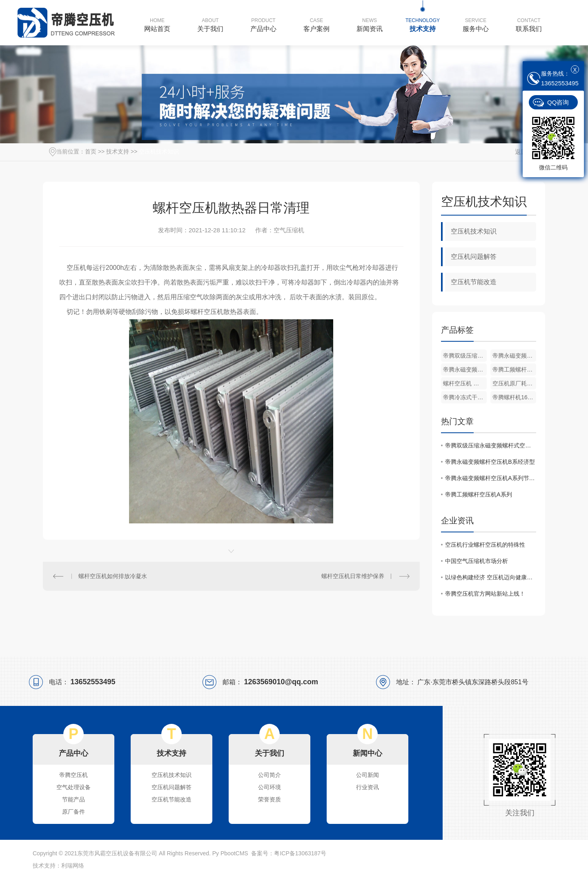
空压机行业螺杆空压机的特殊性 (485, 545)
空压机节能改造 (474, 282)
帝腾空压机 (73, 775)
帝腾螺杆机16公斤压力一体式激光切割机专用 (514, 397)
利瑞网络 (73, 866)
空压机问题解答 (474, 257)
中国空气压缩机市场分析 (477, 561)
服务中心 (476, 24)
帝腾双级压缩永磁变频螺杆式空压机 (465, 356)
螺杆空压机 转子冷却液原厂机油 (465, 383)
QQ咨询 (558, 102)
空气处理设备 (73, 787)
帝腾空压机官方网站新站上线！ (485, 594)
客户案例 (316, 24)
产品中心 (263, 24)
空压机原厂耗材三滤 (514, 383)
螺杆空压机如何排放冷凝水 (113, 576)
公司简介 (269, 775)
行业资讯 (367, 787)
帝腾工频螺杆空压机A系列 (514, 369)
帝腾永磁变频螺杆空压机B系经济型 (514, 356)
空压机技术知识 (159, 151)
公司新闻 (367, 775)
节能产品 (73, 799)
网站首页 (157, 24)
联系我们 (529, 24)
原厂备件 (73, 812)
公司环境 (269, 787)
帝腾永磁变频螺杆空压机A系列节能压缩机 (465, 369)
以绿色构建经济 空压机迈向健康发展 (491, 577)
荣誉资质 (269, 799)
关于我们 (210, 24)
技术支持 (423, 24)
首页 (91, 151)
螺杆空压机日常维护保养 (353, 576)
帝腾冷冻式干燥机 (465, 397)
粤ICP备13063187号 (300, 853)
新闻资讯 (370, 24)
